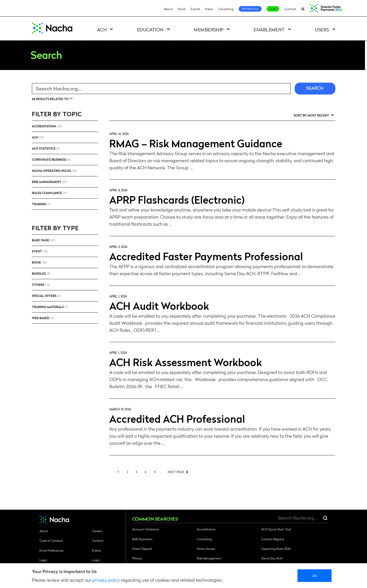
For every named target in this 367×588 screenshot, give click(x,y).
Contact (290, 9)
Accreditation (206, 529)
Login (273, 9)
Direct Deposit (142, 549)
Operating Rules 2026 (276, 549)
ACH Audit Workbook (159, 305)
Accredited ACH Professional (177, 418)
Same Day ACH (272, 558)
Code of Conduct (51, 540)
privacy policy (106, 580)
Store (182, 9)
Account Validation (146, 529)
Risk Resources (250, 9)
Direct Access (206, 549)
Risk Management (209, 558)
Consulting (226, 9)
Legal (43, 560)
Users (322, 29)
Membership (209, 29)
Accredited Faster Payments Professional (206, 256)
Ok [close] (315, 575)
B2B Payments (142, 539)
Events (196, 9)
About (168, 9)
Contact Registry (273, 539)
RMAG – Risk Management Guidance (196, 143)
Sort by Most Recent (311, 115)
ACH (102, 29)
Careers (97, 531)
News (209, 9)
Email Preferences (51, 550)
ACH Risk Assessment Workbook (186, 362)
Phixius (137, 558)
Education (150, 29)
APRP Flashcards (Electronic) (177, 199)
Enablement (269, 29)
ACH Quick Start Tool (276, 529)
